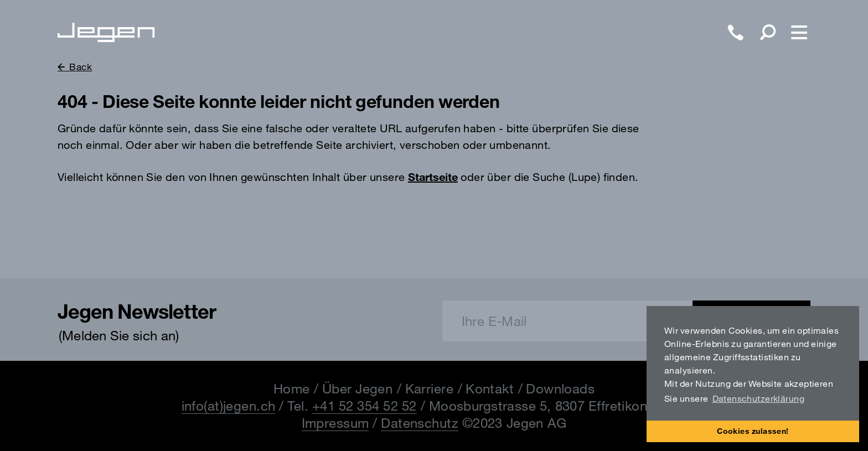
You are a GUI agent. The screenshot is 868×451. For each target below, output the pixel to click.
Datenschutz (420, 423)
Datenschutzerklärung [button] (759, 398)
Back (81, 67)
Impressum (335, 423)
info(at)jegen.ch (229, 406)
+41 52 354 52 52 (365, 406)
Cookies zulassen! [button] (753, 431)
